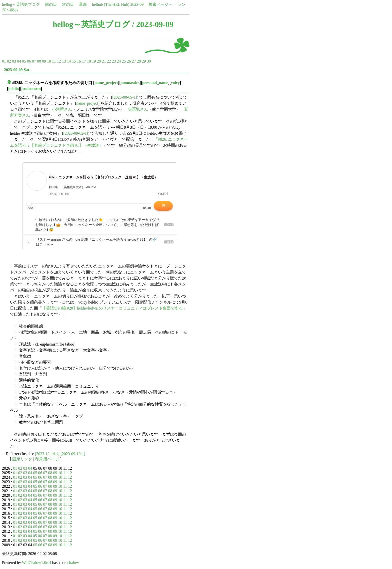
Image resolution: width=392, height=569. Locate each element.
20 (99, 61)
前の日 (51, 4)
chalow (73, 563)
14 (69, 61)
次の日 (68, 4)
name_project (106, 83)
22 (109, 61)
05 (24, 61)
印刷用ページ (47, 459)
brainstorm (31, 89)
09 (44, 61)
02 (9, 61)
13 (64, 61)
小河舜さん (62, 109)
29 (144, 61)
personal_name (155, 83)
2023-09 (137, 4)
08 (39, 61)
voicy (175, 83)
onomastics (130, 83)
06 (29, 61)
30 (149, 61)
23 (114, 61)
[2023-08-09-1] (125, 97)
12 (59, 61)
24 (119, 61)
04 (19, 61)
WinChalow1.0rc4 (37, 563)
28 (139, 61)
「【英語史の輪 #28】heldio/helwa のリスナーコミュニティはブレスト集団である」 (112, 308)
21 (104, 61)
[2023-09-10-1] (73, 454)
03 (14, 61)
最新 (83, 4)
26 (129, 61)
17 (84, 61)
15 (74, 61)
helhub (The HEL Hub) (111, 4)
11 (54, 61)
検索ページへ (160, 4)
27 (134, 61)
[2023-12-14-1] (47, 454)
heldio (13, 89)
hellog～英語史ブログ (21, 4)
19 (94, 61)
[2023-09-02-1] (76, 133)
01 (4, 61)
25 (124, 61)
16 (79, 61)
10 (49, 61)
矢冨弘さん (138, 109)
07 (34, 61)
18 (89, 61)
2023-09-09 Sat (17, 70)
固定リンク (22, 459)
